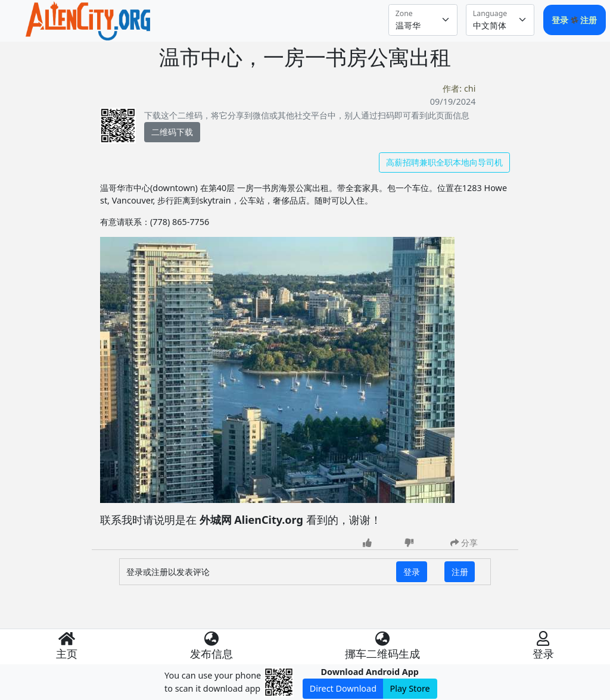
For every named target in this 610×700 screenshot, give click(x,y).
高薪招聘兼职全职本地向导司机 (444, 162)
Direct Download (343, 688)
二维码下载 (172, 132)
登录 (561, 20)
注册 (589, 20)
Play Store (410, 688)
